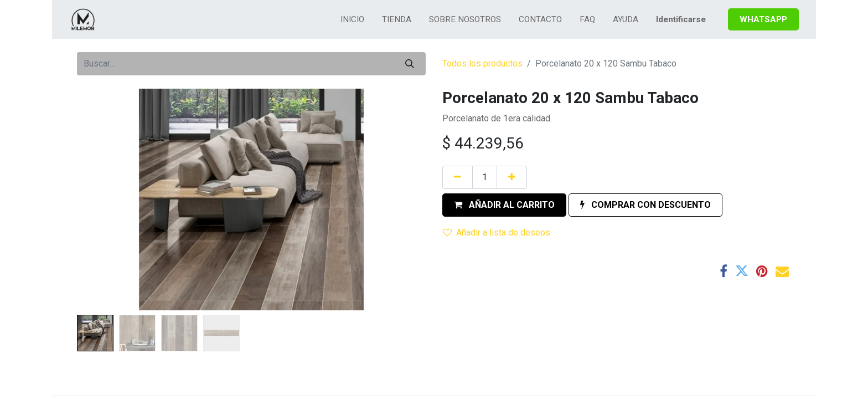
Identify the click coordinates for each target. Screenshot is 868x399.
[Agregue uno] (512, 177)
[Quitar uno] (458, 177)
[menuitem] (352, 20)
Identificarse (681, 19)
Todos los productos (482, 63)
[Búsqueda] (410, 64)
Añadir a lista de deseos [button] (497, 232)
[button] (504, 205)
